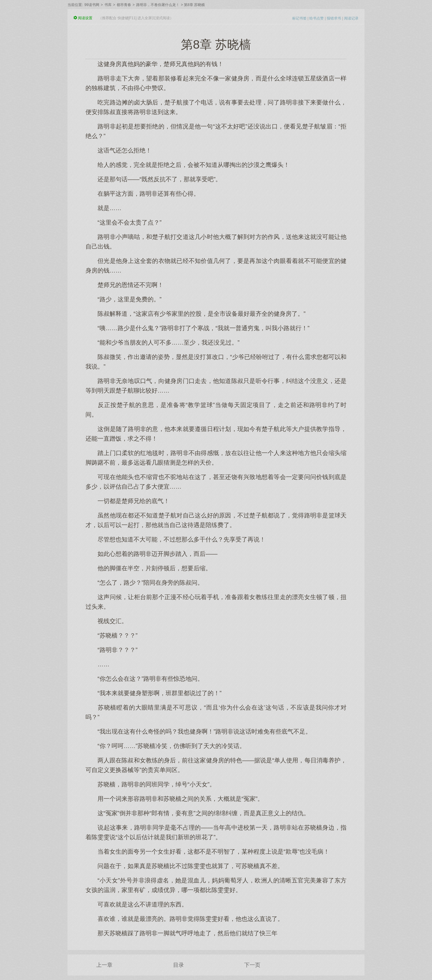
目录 (178, 965)
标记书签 (299, 18)
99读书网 (92, 5)
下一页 (252, 965)
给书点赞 (316, 18)
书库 (108, 5)
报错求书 (334, 18)
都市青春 (124, 5)
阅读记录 (351, 18)
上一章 (104, 965)
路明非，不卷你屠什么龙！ (158, 5)
